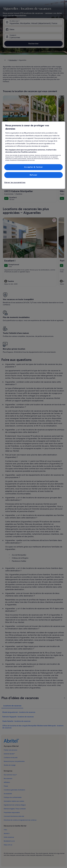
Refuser (34, 175)
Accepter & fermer (33, 167)
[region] (33, 155)
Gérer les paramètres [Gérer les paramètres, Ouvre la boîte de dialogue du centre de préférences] (15, 183)
